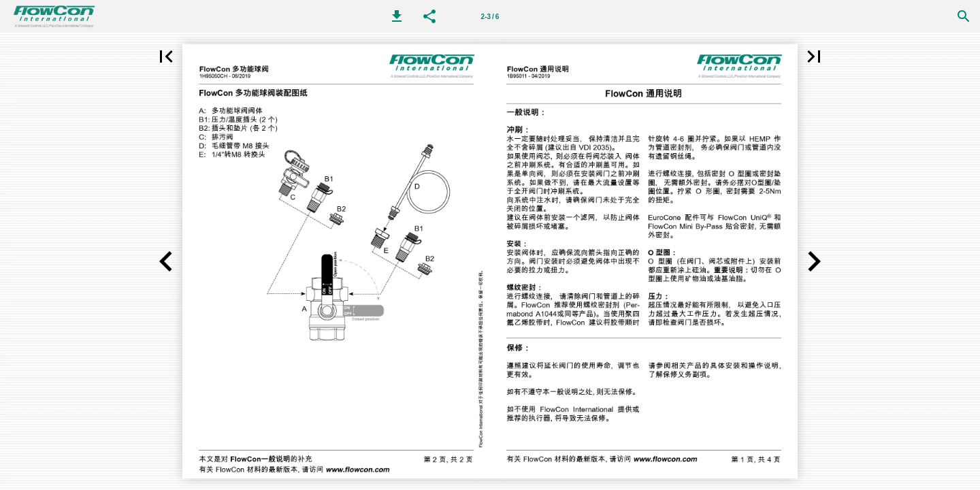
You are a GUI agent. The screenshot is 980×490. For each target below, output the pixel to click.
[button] (397, 16)
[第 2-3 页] (490, 16)
